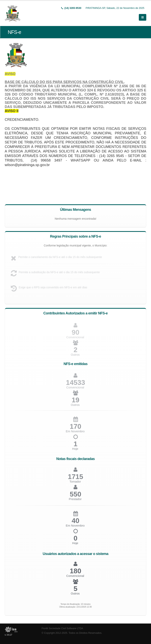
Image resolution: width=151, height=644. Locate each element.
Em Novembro (75, 527)
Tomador (75, 483)
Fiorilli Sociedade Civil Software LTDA (62, 628)
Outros (75, 356)
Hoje (75, 450)
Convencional (75, 577)
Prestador (75, 500)
